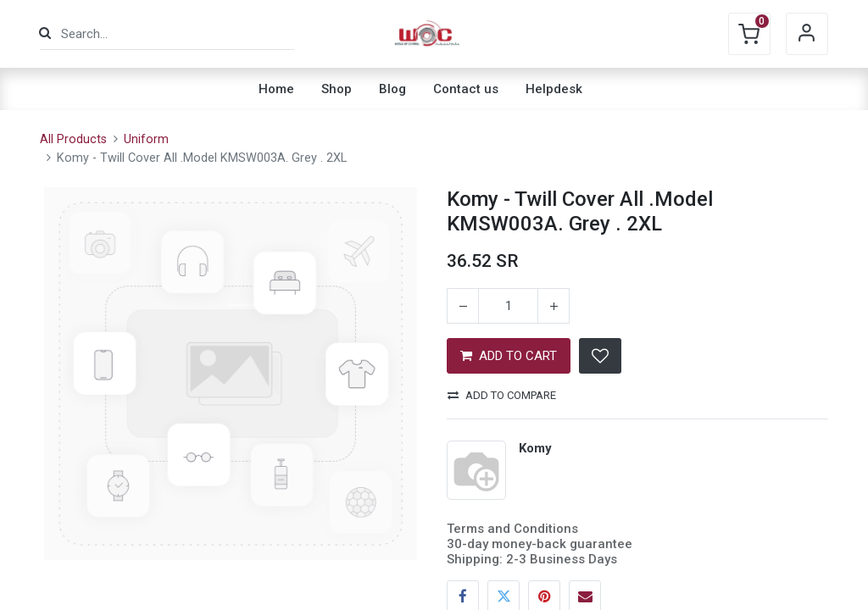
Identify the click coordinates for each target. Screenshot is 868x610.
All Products (73, 139)
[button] (600, 356)
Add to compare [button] (502, 395)
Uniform (146, 139)
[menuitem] (276, 89)
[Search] (45, 33)
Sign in (807, 34)
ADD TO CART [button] (509, 356)
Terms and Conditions (512, 529)
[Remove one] (463, 306)
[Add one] (554, 306)
